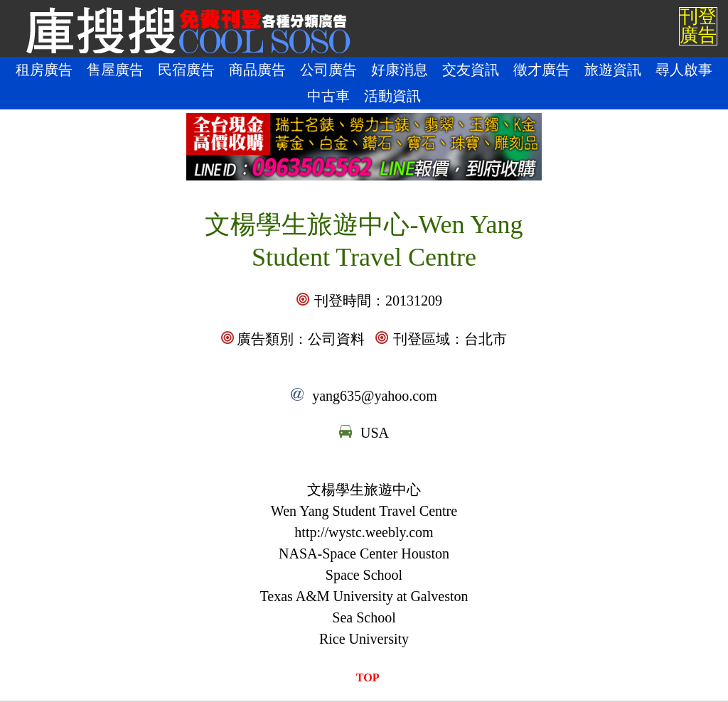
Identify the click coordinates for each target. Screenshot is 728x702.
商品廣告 (257, 70)
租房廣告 (44, 70)
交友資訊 (471, 70)
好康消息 (400, 70)
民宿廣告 (186, 70)
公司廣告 (328, 70)
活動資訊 (392, 96)
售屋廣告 (115, 70)
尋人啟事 (684, 70)
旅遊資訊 (613, 70)
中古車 (328, 96)
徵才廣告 (542, 70)
